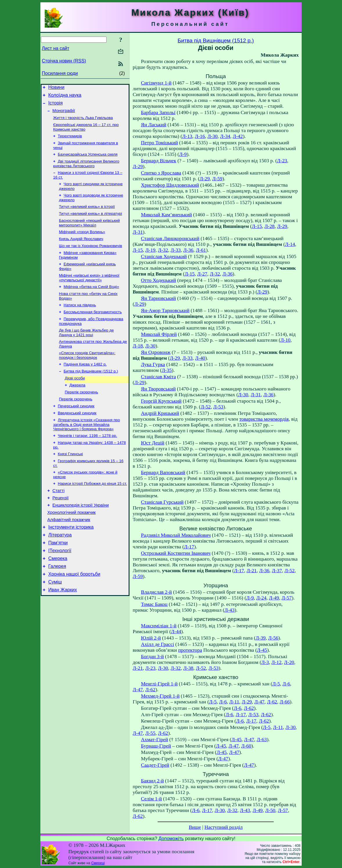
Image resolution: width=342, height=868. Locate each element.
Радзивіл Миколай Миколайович (176, 535)
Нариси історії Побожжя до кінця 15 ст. (92, 511)
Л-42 (238, 136)
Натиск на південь (80, 321)
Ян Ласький (154, 125)
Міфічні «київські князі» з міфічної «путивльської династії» (89, 292)
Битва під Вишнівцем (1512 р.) (91, 391)
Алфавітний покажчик (69, 551)
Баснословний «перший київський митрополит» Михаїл (89, 233)
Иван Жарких (63, 629)
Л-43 (230, 610)
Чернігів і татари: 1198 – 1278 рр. (87, 460)
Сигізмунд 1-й (156, 83)
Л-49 (274, 598)
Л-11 (234, 702)
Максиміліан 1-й (159, 626)
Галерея (57, 603)
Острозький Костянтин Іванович (176, 553)
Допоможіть (171, 839)
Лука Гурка (153, 364)
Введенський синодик (77, 436)
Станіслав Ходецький (164, 256)
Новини (56, 88)
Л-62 (151, 690)
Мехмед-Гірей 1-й (160, 696)
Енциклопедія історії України (81, 535)
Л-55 (151, 733)
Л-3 (265, 662)
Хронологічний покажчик (72, 543)
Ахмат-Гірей (155, 740)
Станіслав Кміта (159, 377)
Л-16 (200, 136)
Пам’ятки (58, 577)
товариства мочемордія (264, 419)
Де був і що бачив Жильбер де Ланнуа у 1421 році (86, 350)
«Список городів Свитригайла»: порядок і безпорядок (87, 374)
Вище (195, 827)
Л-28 (270, 226)
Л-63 (262, 740)
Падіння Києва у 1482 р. (85, 383)
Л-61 (201, 250)
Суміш (55, 621)
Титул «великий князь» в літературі (90, 223)
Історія (55, 106)
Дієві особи (75, 398)
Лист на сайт (56, 48)
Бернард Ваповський (163, 472)
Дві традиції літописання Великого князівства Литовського (86, 171)
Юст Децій (153, 443)
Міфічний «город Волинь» (82, 243)
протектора (190, 650)
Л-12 (277, 662)
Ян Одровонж (156, 352)
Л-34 (225, 136)
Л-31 (138, 232)
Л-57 (287, 598)
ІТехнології (60, 586)
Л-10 (286, 340)
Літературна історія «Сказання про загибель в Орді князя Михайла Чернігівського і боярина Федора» (87, 448)
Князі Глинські (70, 479)
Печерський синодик (76, 429)
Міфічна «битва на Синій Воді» (91, 301)
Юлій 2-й (151, 638)
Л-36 (188, 250)
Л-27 (202, 274)
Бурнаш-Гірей (156, 746)
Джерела (77, 406)
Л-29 (138, 166)
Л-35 (167, 370)
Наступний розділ (223, 827)
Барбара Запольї (158, 112)
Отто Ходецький (159, 280)
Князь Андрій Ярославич (81, 250)
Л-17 (189, 547)
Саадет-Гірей (155, 765)
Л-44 (176, 632)
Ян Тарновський (159, 298)
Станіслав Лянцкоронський (170, 238)
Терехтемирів (70, 141)
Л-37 (277, 571)
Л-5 (276, 684)
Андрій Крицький (160, 413)
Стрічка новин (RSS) (64, 61)
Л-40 (200, 358)
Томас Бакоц (154, 604)
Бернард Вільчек (159, 161)
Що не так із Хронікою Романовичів (90, 258)
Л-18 (138, 346)
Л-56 (273, 638)
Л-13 (187, 136)
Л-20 (289, 662)
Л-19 (151, 250)
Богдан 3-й (153, 657)
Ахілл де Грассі (158, 644)
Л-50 (270, 810)
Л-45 (262, 650)
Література (60, 568)
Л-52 (206, 407)
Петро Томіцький (160, 143)
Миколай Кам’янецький (166, 215)
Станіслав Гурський (162, 502)
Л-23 (282, 161)
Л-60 (246, 746)
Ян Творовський (159, 389)
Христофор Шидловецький (170, 185)
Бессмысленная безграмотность (93, 328)
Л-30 (213, 136)
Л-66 (285, 702)
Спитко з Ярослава (161, 173)
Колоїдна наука (65, 97)
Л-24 (261, 598)
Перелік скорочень (81, 414)
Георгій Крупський (161, 401)
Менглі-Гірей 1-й (159, 684)
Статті (59, 519)
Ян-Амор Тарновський (165, 310)
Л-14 (290, 244)
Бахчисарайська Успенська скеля (88, 161)
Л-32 (163, 250)
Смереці (98, 863)
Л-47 (138, 690)
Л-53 (218, 407)
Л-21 (252, 571)
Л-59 (217, 179)
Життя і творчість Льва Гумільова (83, 122)
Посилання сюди (60, 73)
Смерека (58, 594)
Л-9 (183, 154)
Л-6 (286, 684)
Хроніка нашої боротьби (74, 612)
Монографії (64, 114)
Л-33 (176, 250)
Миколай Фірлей (159, 334)
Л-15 (257, 226)
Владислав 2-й (156, 592)
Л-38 (188, 668)
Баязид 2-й (153, 781)
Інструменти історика (71, 560)
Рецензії (61, 527)
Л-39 (261, 638)
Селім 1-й (152, 799)
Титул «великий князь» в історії (87, 216)
